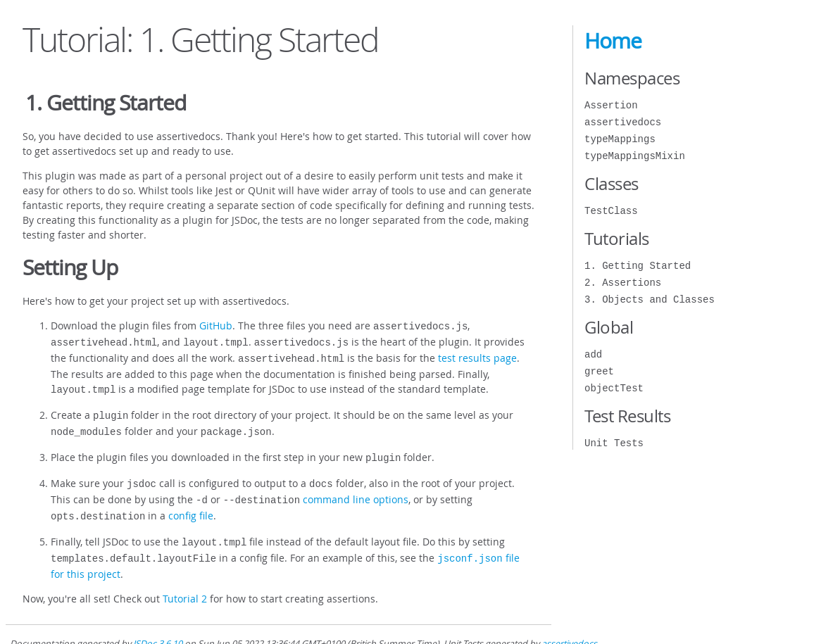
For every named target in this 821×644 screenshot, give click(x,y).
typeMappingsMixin (635, 156)
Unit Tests (614, 443)
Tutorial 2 (185, 582)
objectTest (614, 388)
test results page (477, 355)
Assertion (611, 105)
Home (613, 41)
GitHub (216, 326)
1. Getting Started (638, 266)
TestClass (611, 211)
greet (599, 371)
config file (191, 503)
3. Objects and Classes (650, 299)
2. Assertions (623, 283)
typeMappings (620, 139)
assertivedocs (623, 122)
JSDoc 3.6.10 (158, 627)
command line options (356, 488)
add (593, 354)
